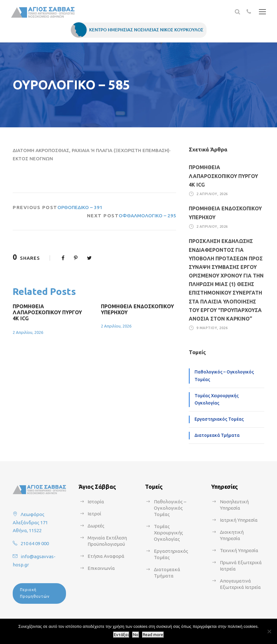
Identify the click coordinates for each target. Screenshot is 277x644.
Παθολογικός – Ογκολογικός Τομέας (224, 376)
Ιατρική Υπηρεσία (239, 520)
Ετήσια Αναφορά (106, 556)
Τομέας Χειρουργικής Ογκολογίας (217, 399)
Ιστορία (96, 502)
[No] (269, 631)
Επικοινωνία (101, 568)
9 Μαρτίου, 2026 (212, 328)
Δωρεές (96, 526)
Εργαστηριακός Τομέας (219, 419)
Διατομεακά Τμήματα (217, 435)
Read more (153, 635)
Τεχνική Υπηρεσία (239, 550)
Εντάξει (121, 635)
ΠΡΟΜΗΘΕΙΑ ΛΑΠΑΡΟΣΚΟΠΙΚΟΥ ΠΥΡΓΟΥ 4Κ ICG (47, 312)
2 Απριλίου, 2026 (28, 332)
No (136, 635)
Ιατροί (94, 514)
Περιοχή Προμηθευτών (35, 593)
